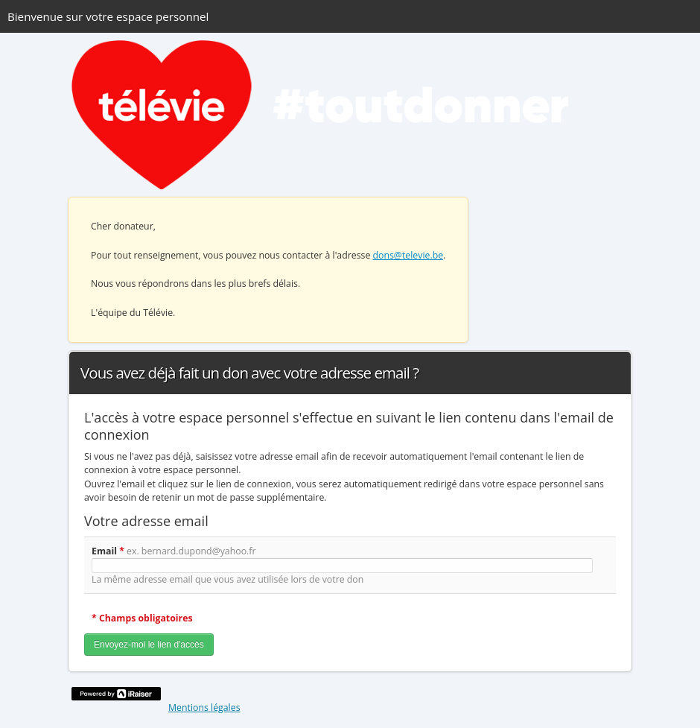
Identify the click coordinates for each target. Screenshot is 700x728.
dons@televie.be (408, 255)
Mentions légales (204, 708)
